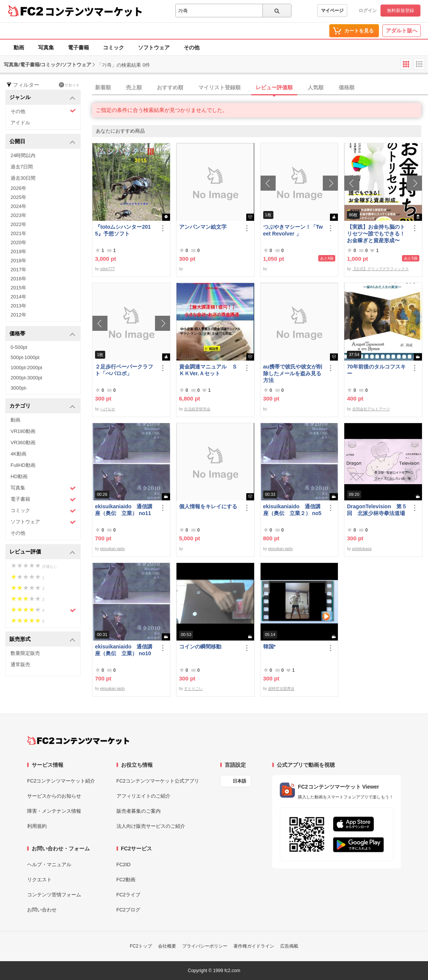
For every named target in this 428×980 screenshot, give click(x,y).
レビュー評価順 (274, 87)
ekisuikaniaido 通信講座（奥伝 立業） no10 (124, 650)
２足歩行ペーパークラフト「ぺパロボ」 (124, 370)
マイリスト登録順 (219, 87)
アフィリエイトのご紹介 (143, 796)
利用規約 (37, 826)
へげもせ (107, 409)
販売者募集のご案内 (139, 811)
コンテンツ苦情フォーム (54, 895)
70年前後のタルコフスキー (376, 370)
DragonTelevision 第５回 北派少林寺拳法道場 (377, 510)
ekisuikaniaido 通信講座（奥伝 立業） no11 (124, 510)
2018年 (18, 261)
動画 (19, 47)
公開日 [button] (42, 142)
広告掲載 (289, 946)
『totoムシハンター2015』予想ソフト (123, 230)
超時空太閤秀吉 (281, 689)
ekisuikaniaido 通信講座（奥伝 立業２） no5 (292, 510)
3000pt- (19, 388)
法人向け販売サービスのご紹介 (151, 826)
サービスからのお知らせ (54, 796)
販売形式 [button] (42, 640)
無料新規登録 (400, 11)
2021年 (18, 233)
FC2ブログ (129, 910)
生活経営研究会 (197, 409)
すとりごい (193, 689)
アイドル (20, 123)
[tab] (260, 88)
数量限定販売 (25, 653)
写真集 (46, 47)
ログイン (368, 11)
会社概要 (167, 946)
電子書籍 (78, 47)
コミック (114, 47)
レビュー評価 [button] (42, 552)
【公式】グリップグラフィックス (380, 269)
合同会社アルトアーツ (371, 409)
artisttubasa (362, 549)
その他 (192, 47)
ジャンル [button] (42, 98)
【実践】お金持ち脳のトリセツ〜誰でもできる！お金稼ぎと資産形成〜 (376, 234)
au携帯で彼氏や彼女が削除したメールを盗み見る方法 (293, 373)
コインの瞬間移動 (200, 647)
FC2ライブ (129, 895)
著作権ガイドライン (254, 946)
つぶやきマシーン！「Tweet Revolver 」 (293, 230)
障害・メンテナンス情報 (54, 811)
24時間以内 (23, 155)
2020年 (18, 242)
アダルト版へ (402, 31)
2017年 (18, 270)
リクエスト (39, 880)
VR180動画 (23, 431)
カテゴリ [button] (42, 406)
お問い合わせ (42, 910)
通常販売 (20, 664)
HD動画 (19, 476)
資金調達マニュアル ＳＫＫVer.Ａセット (208, 370)
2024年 (18, 206)
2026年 (18, 188)
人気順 (316, 87)
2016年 (18, 279)
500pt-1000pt (25, 357)
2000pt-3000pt (26, 378)
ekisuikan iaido (112, 549)
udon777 (107, 269)
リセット (69, 85)
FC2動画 (126, 880)
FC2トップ (141, 946)
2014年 (18, 297)
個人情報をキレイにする (208, 506)
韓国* (269, 647)
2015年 (18, 288)
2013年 (18, 306)
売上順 (134, 87)
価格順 (347, 87)
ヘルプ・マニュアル (49, 865)
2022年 (18, 224)
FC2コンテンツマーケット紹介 (61, 781)
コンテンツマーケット (94, 11)
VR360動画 (23, 443)
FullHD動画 (23, 465)
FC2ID (124, 865)
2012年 (18, 315)
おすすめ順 (170, 87)
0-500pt (19, 347)
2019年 (18, 251)
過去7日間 (22, 167)
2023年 (18, 215)
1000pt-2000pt (26, 368)
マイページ (332, 11)
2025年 (18, 197)
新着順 (103, 87)
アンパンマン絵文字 (203, 227)
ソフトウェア (154, 47)
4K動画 (18, 454)
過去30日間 (23, 178)
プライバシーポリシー (205, 946)
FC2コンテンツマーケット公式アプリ (158, 781)
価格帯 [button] (42, 334)
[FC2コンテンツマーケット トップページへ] (78, 740)
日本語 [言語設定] (239, 781)
